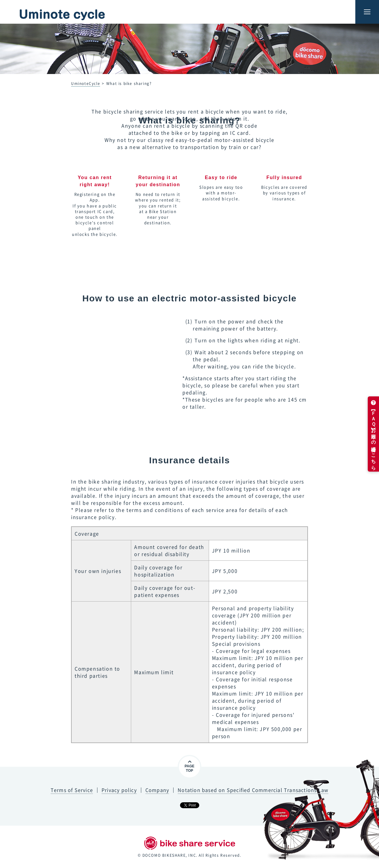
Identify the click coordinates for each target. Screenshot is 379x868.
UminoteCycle (86, 83)
